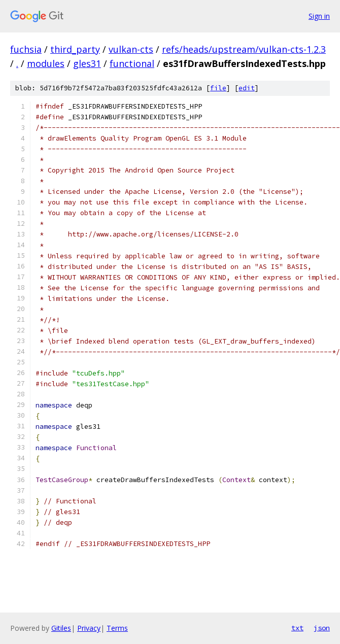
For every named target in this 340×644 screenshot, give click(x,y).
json (322, 628)
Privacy (89, 628)
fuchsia (26, 49)
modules (46, 63)
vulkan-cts (131, 49)
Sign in (319, 16)
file (218, 88)
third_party (75, 49)
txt (297, 628)
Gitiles (61, 628)
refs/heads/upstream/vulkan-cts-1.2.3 (244, 49)
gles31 (87, 63)
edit (247, 88)
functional (132, 63)
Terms (117, 628)
